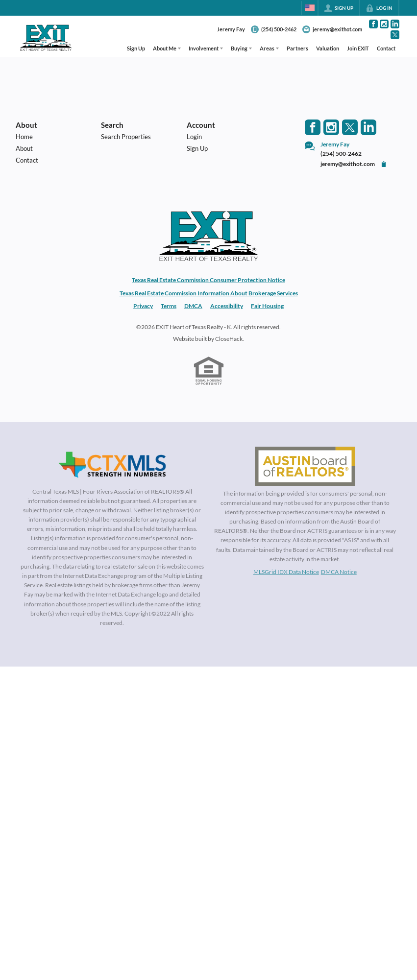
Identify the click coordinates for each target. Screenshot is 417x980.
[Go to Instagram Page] (384, 24)
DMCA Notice (339, 572)
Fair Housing (267, 306)
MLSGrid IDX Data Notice (286, 572)
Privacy (143, 306)
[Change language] (310, 8)
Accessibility (227, 306)
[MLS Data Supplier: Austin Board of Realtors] (305, 466)
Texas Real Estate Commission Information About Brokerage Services (209, 293)
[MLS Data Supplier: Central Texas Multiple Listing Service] (112, 465)
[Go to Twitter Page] (395, 35)
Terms (169, 306)
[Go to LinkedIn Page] (395, 24)
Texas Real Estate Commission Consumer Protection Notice (208, 280)
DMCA (193, 306)
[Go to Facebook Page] (373, 24)
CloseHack (229, 339)
